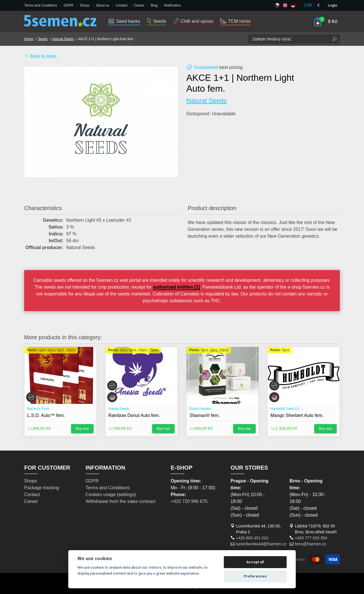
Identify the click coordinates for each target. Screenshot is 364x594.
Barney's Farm (38, 409)
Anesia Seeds (119, 409)
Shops (85, 5)
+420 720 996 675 (189, 501)
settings (126, 495)
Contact (122, 5)
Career (139, 5)
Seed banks (124, 21)
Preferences (255, 576)
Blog (154, 5)
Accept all (255, 562)
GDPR (69, 5)
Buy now (82, 429)
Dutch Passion (200, 409)
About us (103, 5)
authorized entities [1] (176, 287)
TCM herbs (235, 21)
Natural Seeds (63, 39)
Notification (172, 5)
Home (29, 39)
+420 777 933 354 (311, 538)
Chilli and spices (193, 21)
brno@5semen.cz (311, 544)
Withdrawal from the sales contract (120, 501)
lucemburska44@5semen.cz (261, 544)
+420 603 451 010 (252, 538)
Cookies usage (101, 495)
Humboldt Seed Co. (285, 409)
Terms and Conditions (41, 5)
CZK (308, 5)
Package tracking (42, 488)
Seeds (157, 21)
